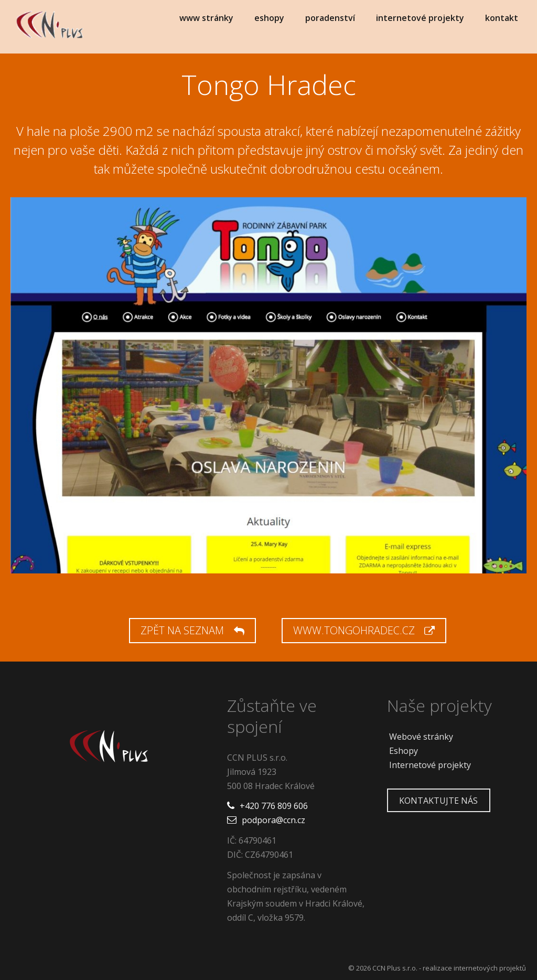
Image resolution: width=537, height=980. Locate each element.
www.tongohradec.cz (364, 630)
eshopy (269, 18)
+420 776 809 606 (274, 806)
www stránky (206, 18)
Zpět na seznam (192, 630)
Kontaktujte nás (438, 801)
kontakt (502, 18)
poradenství (330, 18)
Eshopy (404, 751)
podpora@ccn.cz (273, 820)
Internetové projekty (430, 765)
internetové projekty (420, 18)
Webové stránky (421, 737)
